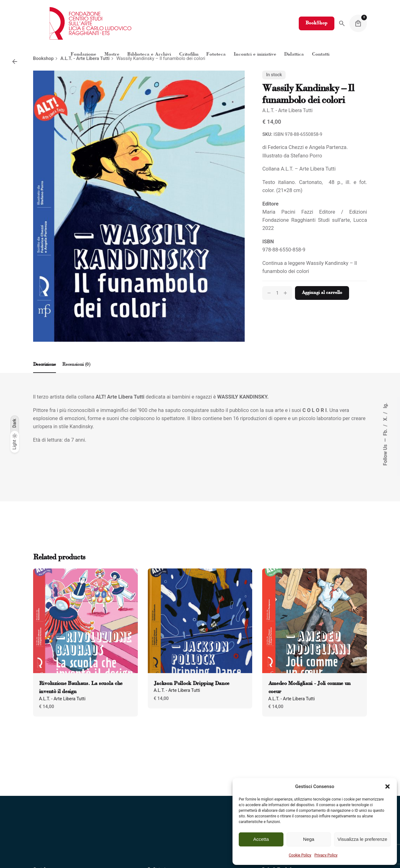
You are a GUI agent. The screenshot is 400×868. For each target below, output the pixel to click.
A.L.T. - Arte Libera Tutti (287, 111)
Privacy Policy (326, 855)
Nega (309, 839)
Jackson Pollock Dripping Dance (192, 684)
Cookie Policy (300, 855)
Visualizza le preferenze (362, 839)
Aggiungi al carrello (322, 293)
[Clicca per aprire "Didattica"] (294, 55)
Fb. (385, 432)
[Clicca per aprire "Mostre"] (112, 55)
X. (385, 418)
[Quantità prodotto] (277, 293)
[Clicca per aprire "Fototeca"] (216, 55)
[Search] (342, 23)
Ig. (385, 405)
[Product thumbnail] (85, 621)
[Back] (15, 62)
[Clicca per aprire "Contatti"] (321, 55)
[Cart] (358, 23)
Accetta (261, 839)
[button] (387, 786)
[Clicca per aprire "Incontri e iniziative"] (255, 55)
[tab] (45, 373)
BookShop (317, 23)
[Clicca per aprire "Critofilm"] (189, 55)
